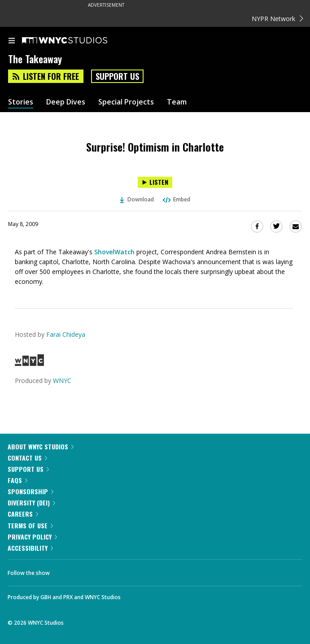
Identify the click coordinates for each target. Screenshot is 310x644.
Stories (21, 102)
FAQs (17, 480)
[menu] (12, 41)
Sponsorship (31, 491)
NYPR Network (277, 19)
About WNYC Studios (41, 446)
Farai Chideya (66, 334)
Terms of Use (30, 525)
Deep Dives (66, 102)
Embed (176, 199)
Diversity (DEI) (31, 503)
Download (137, 199)
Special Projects (126, 102)
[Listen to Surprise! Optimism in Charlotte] (155, 182)
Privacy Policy (32, 537)
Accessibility (30, 548)
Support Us (117, 76)
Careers (23, 514)
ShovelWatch (114, 252)
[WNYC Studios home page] (76, 41)
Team (177, 102)
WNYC (62, 381)
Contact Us (27, 458)
